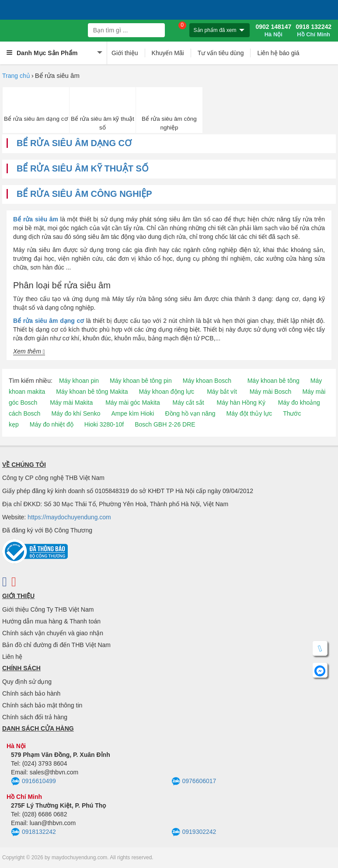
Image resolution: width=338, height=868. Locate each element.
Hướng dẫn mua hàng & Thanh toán (51, 621)
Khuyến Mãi (168, 53)
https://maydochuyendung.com (69, 517)
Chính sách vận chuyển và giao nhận (53, 633)
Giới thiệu (125, 53)
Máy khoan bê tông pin (141, 381)
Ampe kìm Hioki (132, 413)
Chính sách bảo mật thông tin (42, 705)
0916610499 (33, 781)
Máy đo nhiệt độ (52, 424)
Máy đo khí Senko (76, 413)
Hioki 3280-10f (104, 424)
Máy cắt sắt (188, 402)
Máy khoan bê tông (274, 381)
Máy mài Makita (71, 402)
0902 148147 (273, 31)
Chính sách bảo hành (31, 693)
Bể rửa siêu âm (36, 219)
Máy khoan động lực (167, 392)
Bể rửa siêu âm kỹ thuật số (103, 123)
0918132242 (33, 832)
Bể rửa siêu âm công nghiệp (169, 123)
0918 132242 (314, 31)
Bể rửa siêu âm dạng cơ (36, 119)
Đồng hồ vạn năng (190, 413)
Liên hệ (12, 657)
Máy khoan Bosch (207, 381)
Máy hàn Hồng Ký (241, 402)
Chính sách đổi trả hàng (35, 717)
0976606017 (194, 781)
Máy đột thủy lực (249, 413)
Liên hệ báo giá (278, 53)
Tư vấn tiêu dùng (221, 53)
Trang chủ (16, 76)
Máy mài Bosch (271, 392)
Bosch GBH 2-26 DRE (165, 424)
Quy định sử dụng (27, 682)
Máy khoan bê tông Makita (92, 392)
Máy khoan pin (79, 381)
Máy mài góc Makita (132, 402)
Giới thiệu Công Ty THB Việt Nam (48, 609)
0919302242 (194, 832)
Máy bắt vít (222, 392)
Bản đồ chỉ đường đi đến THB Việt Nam (56, 645)
